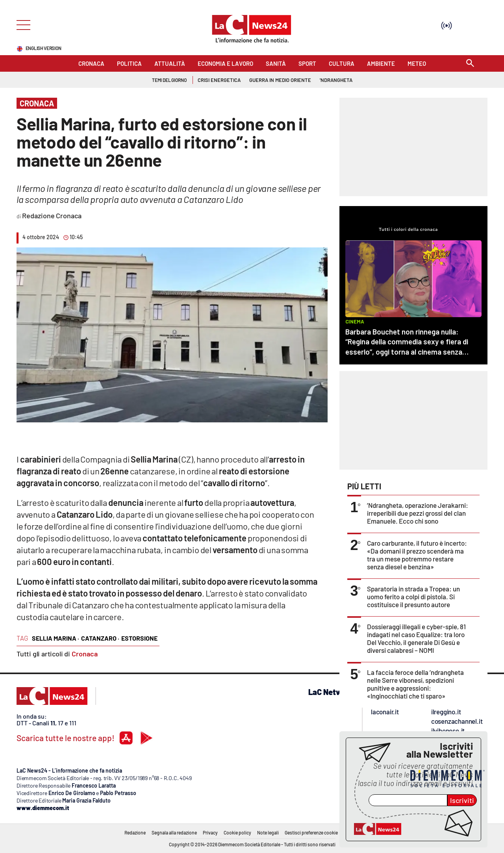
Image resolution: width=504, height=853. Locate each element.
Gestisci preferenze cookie (311, 833)
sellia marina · (56, 638)
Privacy (210, 833)
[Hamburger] (21, 24)
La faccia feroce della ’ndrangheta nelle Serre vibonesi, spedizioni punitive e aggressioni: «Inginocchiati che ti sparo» (415, 684)
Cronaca (85, 654)
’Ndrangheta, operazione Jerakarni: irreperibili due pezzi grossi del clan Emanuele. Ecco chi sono (418, 513)
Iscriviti (462, 800)
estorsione (139, 638)
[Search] (470, 64)
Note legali (268, 833)
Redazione (135, 833)
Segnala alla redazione (174, 833)
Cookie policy (237, 833)
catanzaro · (100, 638)
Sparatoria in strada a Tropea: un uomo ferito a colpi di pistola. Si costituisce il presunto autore (413, 597)
